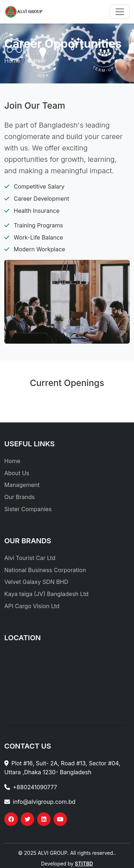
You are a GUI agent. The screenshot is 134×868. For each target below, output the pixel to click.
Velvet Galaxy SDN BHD (36, 582)
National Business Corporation (45, 570)
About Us (17, 473)
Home (12, 61)
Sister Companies (28, 509)
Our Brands (19, 497)
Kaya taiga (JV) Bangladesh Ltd (46, 594)
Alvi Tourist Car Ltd (30, 558)
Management (22, 485)
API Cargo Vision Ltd (32, 606)
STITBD (84, 864)
